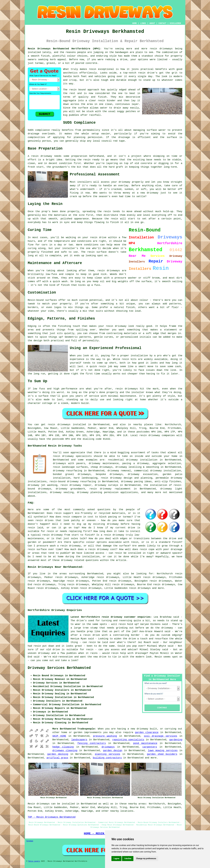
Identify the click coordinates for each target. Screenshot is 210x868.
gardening (176, 740)
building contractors (107, 758)
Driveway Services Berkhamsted (59, 668)
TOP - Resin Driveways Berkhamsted (52, 817)
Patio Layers (34, 861)
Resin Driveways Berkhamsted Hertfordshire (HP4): (65, 49)
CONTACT (162, 23)
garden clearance (147, 732)
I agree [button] (116, 858)
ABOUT (152, 23)
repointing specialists (128, 740)
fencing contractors (92, 743)
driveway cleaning (65, 751)
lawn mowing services (163, 751)
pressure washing (105, 736)
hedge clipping (63, 747)
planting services (108, 754)
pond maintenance (145, 743)
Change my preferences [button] (146, 858)
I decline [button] (128, 858)
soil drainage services (161, 736)
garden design (113, 751)
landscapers (79, 740)
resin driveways (140, 588)
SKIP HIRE (59, 736)
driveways (108, 747)
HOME (135, 23)
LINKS (143, 23)
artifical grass (57, 758)
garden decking (58, 754)
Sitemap (30, 841)
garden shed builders (162, 754)
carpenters (150, 747)
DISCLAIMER (175, 23)
